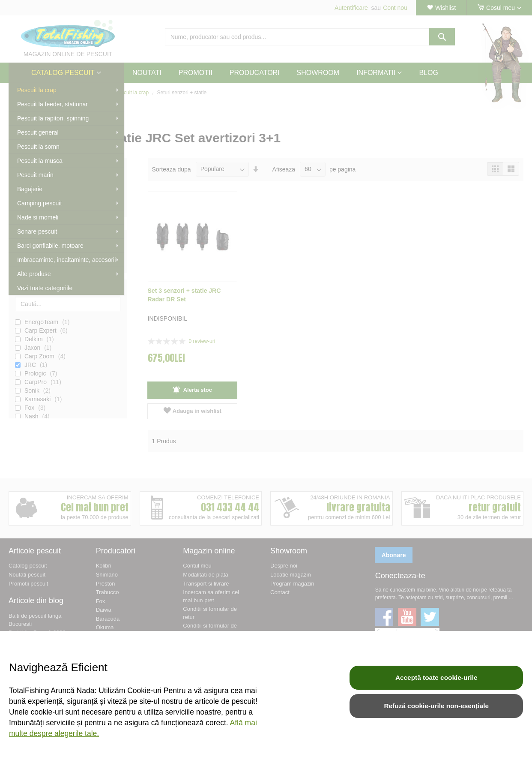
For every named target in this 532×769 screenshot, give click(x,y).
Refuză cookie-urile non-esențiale (436, 706)
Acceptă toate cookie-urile (436, 677)
